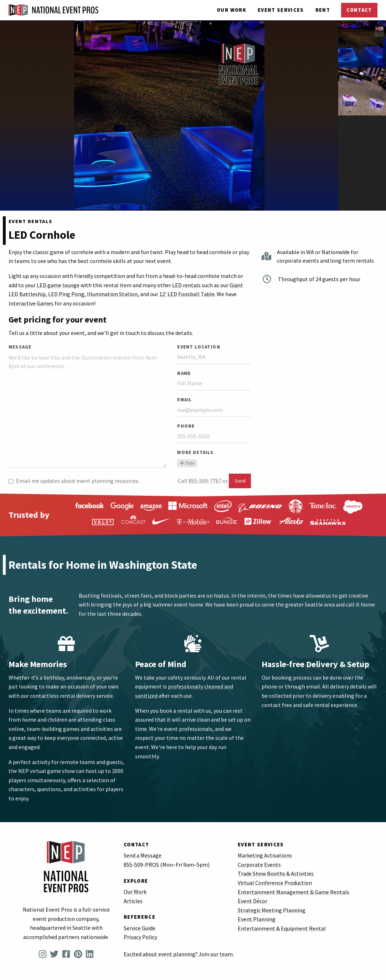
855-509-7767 (205, 481)
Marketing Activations (265, 855)
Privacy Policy (140, 937)
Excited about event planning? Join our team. (179, 954)
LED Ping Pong (66, 294)
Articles (133, 901)
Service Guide (140, 928)
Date (187, 463)
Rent (323, 10)
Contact (359, 10)
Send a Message (143, 855)
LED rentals (186, 285)
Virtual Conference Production (275, 883)
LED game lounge (58, 285)
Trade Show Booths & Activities (276, 873)
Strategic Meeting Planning (272, 910)
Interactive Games (31, 303)
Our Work (231, 10)
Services (281, 10)
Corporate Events (259, 865)
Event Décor (253, 901)
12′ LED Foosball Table (187, 294)
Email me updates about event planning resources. (74, 481)
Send (240, 481)
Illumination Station (112, 294)
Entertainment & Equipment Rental (282, 928)
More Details (195, 452)
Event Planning (257, 919)
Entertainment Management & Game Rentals (294, 892)
